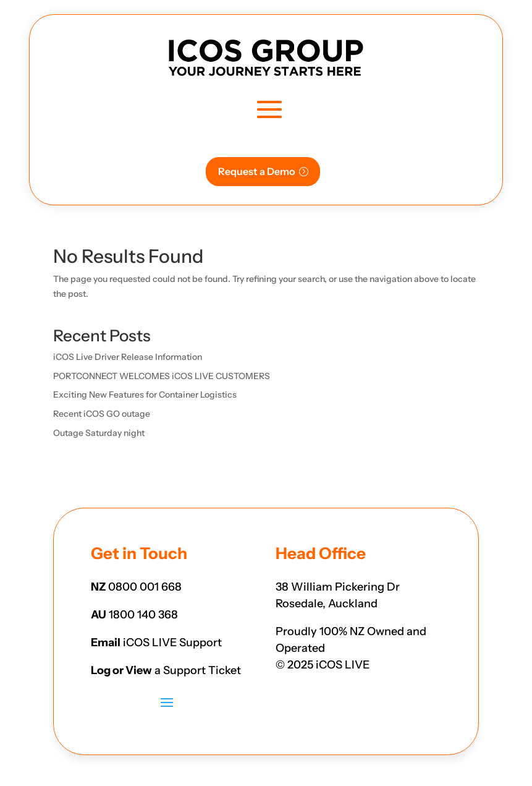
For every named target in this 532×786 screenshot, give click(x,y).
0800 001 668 (145, 587)
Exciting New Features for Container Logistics (145, 395)
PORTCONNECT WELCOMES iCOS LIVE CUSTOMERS (162, 376)
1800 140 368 (143, 615)
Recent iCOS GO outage (102, 414)
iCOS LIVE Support (172, 643)
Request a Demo (257, 171)
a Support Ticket (198, 670)
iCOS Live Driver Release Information (128, 357)
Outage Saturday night (99, 433)
